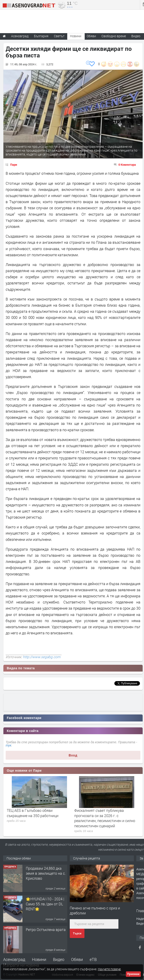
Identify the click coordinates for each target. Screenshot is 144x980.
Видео (59, 959)
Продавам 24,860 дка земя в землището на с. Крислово (46, 873)
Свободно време (114, 36)
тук (8, 745)
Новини (76, 36)
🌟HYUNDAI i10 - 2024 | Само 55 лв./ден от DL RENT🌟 (45, 904)
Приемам (133, 974)
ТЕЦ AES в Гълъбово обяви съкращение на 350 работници (33, 813)
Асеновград (14, 959)
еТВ (93, 959)
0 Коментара (127, 165)
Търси (77, 933)
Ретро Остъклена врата (46, 930)
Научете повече (109, 969)
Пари (14, 165)
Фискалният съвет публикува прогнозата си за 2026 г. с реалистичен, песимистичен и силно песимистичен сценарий (105, 818)
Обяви (77, 959)
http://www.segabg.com (42, 657)
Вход (73, 755)
